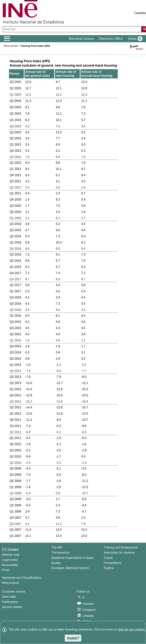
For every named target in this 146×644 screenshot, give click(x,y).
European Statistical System (70, 568)
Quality (56, 563)
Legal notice (10, 560)
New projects (10, 583)
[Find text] (73, 29)
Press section (11, 46)
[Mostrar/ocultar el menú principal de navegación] (7, 39)
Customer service (13, 592)
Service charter (12, 607)
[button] (134, 39)
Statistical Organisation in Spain (73, 558)
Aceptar (73, 638)
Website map (11, 555)
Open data (9, 597)
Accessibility (10, 565)
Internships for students (119, 553)
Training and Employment (121, 547)
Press (6, 570)
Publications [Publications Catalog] (10, 602)
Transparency (61, 553)
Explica (109, 568)
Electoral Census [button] (81, 39)
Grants (108, 558)
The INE (57, 547)
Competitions (112, 563)
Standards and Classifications (22, 578)
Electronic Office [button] (111, 39)
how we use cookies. (132, 629)
